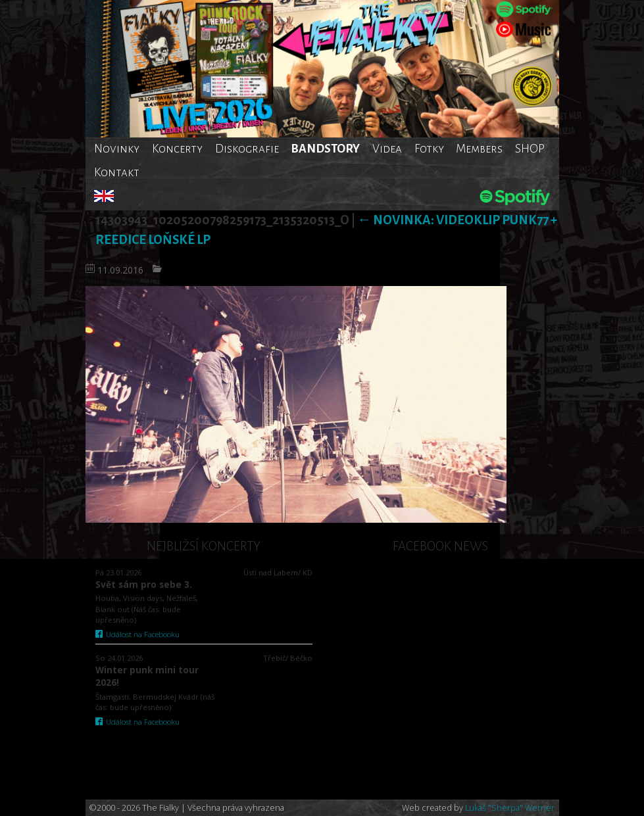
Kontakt (117, 172)
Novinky (117, 149)
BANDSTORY (325, 149)
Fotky (429, 149)
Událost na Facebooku (138, 634)
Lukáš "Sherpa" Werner (510, 808)
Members (479, 149)
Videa (387, 149)
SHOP (530, 149)
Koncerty (177, 149)
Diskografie (247, 149)
